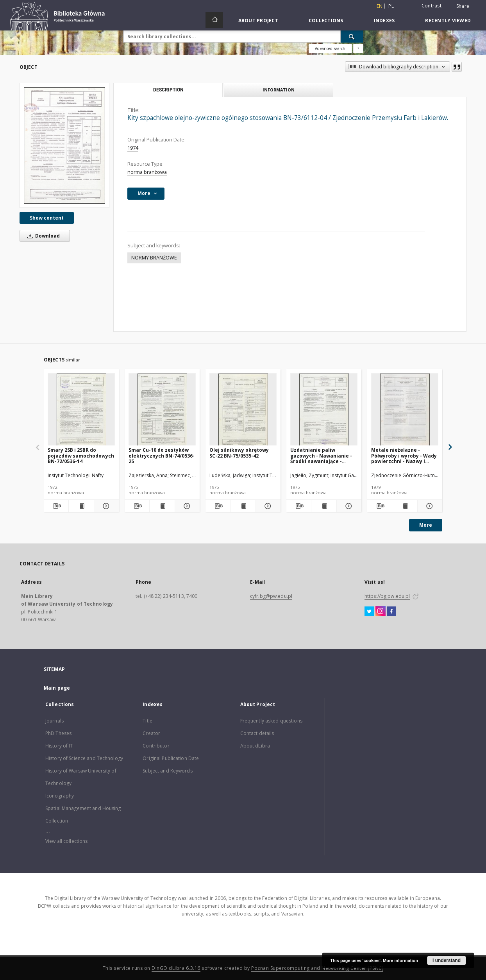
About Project (258, 21)
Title (147, 721)
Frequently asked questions (271, 721)
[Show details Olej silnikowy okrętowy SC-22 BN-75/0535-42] (267, 506)
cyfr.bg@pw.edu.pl (271, 596)
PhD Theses (58, 733)
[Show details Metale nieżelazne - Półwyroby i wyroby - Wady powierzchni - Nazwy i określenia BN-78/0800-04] (429, 506)
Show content (47, 218)
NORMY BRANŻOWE (154, 258)
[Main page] (214, 20)
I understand (447, 960)
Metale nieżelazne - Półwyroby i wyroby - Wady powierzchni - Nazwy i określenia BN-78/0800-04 (404, 455)
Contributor (156, 746)
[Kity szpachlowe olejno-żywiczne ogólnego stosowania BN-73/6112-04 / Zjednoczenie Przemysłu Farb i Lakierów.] (64, 145)
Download (42, 236)
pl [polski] (391, 6)
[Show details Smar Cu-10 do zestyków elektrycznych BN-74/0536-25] (186, 506)
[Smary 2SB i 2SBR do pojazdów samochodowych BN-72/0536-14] (81, 410)
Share (463, 6)
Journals (54, 721)
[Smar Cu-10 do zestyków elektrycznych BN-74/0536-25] (162, 410)
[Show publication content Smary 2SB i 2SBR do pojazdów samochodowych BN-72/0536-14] (81, 506)
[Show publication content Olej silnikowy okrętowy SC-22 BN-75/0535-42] (243, 506)
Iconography (60, 796)
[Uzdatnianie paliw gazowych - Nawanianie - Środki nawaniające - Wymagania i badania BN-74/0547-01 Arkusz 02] (324, 410)
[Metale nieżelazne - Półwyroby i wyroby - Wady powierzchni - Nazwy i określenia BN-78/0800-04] (405, 410)
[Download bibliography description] (56, 506)
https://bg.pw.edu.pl (387, 596)
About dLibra (255, 746)
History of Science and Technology (84, 758)
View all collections (66, 841)
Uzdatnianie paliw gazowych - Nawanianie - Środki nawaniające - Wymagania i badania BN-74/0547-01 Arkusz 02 (322, 455)
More (426, 525)
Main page (57, 688)
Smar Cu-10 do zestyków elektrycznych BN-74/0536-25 (162, 455)
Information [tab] (279, 90)
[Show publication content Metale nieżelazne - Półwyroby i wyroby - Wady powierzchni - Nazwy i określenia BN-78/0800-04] (405, 506)
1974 (133, 148)
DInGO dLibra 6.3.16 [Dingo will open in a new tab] (176, 968)
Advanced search (330, 48)
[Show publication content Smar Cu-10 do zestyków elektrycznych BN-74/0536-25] (162, 506)
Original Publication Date (171, 758)
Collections (326, 21)
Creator (151, 733)
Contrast (432, 6)
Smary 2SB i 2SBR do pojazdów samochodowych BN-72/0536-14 (81, 455)
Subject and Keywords (167, 771)
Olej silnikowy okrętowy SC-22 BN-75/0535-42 (239, 453)
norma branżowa (147, 172)
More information (400, 960)
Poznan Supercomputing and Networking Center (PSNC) (317, 968)
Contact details (257, 733)
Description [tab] (168, 90)
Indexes (384, 21)
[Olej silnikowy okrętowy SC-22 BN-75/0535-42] (243, 410)
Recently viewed (448, 21)
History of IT (59, 746)
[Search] (352, 36)
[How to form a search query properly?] (358, 48)
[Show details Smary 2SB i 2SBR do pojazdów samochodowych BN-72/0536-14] (105, 506)
